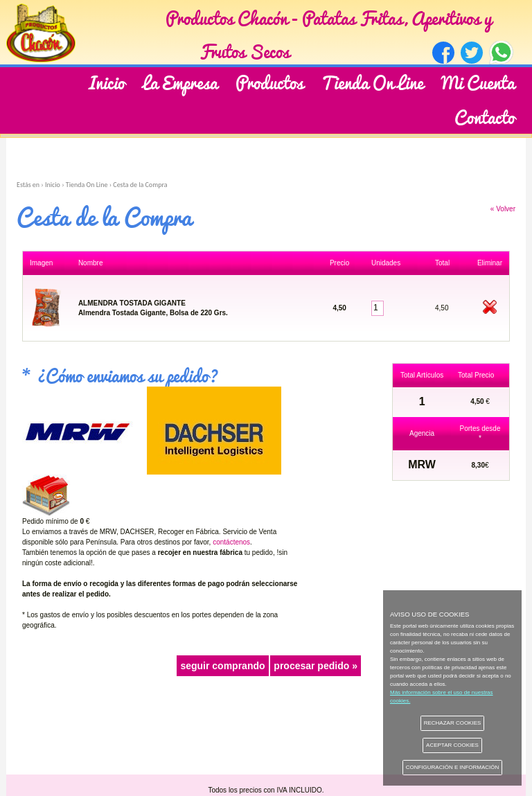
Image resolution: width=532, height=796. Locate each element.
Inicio (107, 81)
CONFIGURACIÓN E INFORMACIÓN (453, 767)
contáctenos (231, 542)
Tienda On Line (372, 81)
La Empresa (180, 81)
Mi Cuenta (478, 81)
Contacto (485, 116)
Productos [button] (269, 81)
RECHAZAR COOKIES (453, 723)
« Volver (503, 209)
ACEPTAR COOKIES (452, 745)
